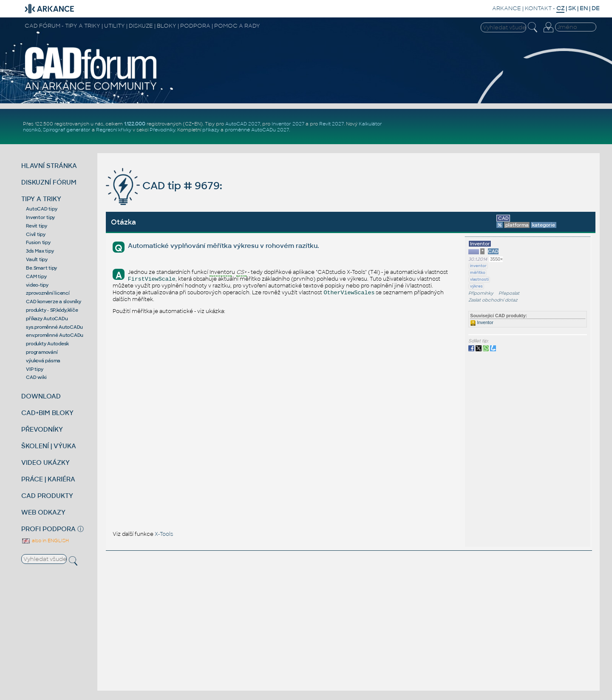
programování (42, 352)
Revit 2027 (331, 124)
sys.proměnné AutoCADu (54, 327)
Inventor (482, 322)
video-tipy (37, 285)
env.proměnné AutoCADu (55, 335)
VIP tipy (34, 369)
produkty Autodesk (47, 344)
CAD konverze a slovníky (53, 302)
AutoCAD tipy (41, 209)
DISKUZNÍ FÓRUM (49, 182)
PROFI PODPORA (48, 529)
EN (584, 8)
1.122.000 (135, 124)
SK (572, 8)
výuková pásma (43, 361)
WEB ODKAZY (43, 512)
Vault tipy (37, 259)
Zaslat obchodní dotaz (493, 300)
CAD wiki (36, 377)
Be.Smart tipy (41, 268)
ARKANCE (507, 8)
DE (596, 8)
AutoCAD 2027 (243, 124)
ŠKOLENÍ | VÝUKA (49, 446)
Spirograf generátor (67, 130)
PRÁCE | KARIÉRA (48, 479)
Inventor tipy (40, 217)
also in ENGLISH (45, 541)
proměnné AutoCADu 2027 (257, 130)
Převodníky (162, 130)
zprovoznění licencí (48, 293)
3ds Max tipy (40, 251)
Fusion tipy (38, 242)
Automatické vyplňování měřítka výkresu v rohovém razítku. (223, 246)
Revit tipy (37, 226)
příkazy (211, 130)
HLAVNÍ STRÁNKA (49, 166)
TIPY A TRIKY (41, 199)
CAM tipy (36, 276)
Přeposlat (509, 293)
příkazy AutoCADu (47, 319)
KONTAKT (538, 8)
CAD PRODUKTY (47, 496)
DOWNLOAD (41, 396)
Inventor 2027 (288, 124)
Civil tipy (36, 234)
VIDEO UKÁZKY (45, 462)
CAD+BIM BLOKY (47, 413)
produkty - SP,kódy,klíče (52, 310)
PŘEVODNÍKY (42, 429)
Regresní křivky (114, 130)
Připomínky (481, 293)
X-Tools (164, 534)
